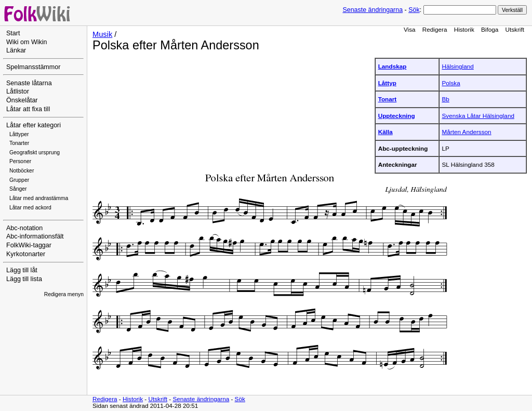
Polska (451, 83)
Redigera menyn (64, 294)
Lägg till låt (22, 270)
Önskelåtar (22, 100)
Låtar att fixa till (28, 109)
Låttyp (387, 83)
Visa (410, 29)
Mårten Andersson (467, 132)
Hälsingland (458, 66)
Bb (446, 99)
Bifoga (490, 29)
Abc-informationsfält (35, 236)
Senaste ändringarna (373, 10)
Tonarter (19, 143)
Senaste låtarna (29, 83)
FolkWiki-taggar (29, 245)
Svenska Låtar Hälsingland (478, 116)
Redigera (435, 29)
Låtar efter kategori (34, 125)
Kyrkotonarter (26, 254)
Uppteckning (397, 116)
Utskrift (515, 29)
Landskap (393, 66)
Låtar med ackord (30, 208)
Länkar (16, 50)
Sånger (18, 189)
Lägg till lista (24, 279)
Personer (20, 161)
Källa (385, 132)
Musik (102, 34)
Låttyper (19, 134)
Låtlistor (18, 91)
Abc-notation (24, 228)
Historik (464, 29)
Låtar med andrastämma (39, 198)
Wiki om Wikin (27, 42)
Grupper (19, 180)
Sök (414, 10)
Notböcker (22, 171)
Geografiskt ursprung (35, 153)
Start (13, 33)
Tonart (388, 99)
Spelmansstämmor (33, 67)
